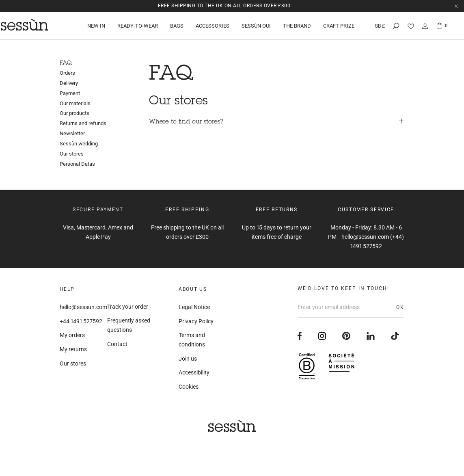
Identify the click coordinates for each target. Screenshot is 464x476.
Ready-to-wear (138, 26)
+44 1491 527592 (81, 321)
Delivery (69, 83)
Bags (178, 26)
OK (400, 307)
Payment (70, 93)
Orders (67, 73)
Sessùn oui (257, 26)
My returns (73, 349)
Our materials (75, 103)
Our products (74, 113)
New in (97, 26)
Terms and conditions (192, 340)
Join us (188, 359)
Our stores (72, 154)
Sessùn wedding (79, 144)
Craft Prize (340, 26)
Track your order (128, 307)
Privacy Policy (196, 321)
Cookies (189, 387)
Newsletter (72, 133)
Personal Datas (77, 164)
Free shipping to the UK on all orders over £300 (224, 6)
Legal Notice (194, 307)
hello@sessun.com (83, 307)
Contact (117, 344)
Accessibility (194, 372)
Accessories (213, 26)
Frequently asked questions (129, 325)
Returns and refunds (83, 123)
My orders (72, 335)
